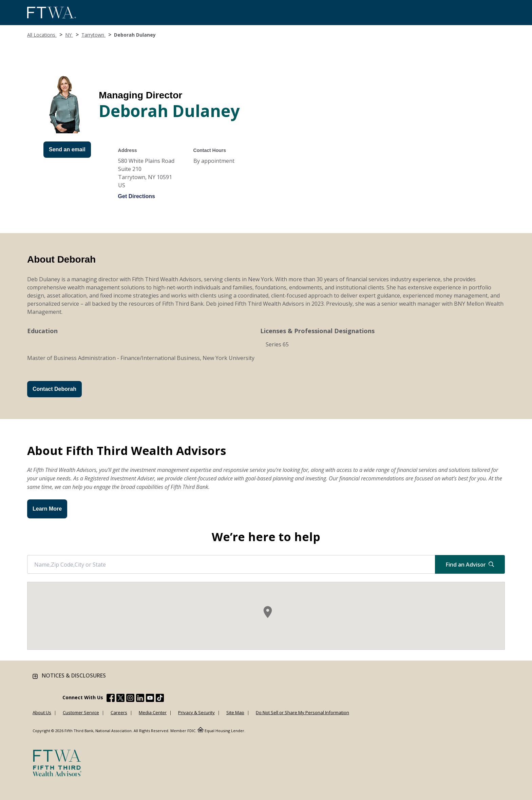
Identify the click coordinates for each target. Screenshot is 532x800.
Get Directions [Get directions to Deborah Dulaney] (137, 196)
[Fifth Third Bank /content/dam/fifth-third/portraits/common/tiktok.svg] (160, 699)
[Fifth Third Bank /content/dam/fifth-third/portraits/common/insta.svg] (130, 699)
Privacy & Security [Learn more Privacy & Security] (196, 712)
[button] (268, 612)
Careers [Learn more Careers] (119, 712)
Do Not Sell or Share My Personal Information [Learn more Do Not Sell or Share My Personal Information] (302, 712)
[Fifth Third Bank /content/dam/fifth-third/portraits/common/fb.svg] (111, 699)
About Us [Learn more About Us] (42, 712)
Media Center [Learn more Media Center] (153, 712)
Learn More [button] (47, 509)
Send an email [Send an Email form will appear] (67, 149)
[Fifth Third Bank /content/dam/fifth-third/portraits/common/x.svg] (120, 699)
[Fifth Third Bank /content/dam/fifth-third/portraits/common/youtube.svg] (150, 699)
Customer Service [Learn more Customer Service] (81, 712)
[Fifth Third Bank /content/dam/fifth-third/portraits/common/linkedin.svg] (140, 699)
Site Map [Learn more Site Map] (235, 712)
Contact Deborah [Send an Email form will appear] (54, 389)
